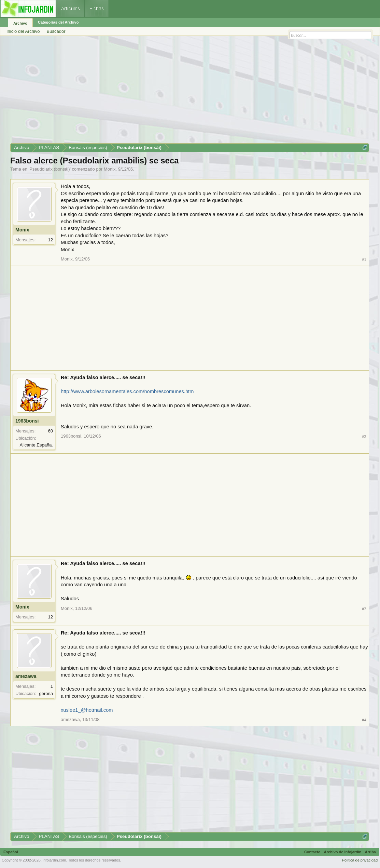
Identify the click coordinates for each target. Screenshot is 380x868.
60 (51, 431)
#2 (364, 436)
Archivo (20, 23)
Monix (110, 169)
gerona (46, 693)
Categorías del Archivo (58, 22)
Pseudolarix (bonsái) (50, 169)
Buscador (56, 31)
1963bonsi (27, 421)
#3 (364, 609)
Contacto (312, 852)
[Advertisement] (190, 92)
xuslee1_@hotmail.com (87, 710)
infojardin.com (54, 860)
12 (51, 240)
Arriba (370, 852)
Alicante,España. (36, 445)
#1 (364, 259)
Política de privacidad (360, 860)
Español (11, 852)
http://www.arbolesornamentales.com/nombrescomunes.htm (127, 391)
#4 (364, 720)
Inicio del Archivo (23, 31)
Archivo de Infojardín (343, 852)
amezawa (26, 676)
